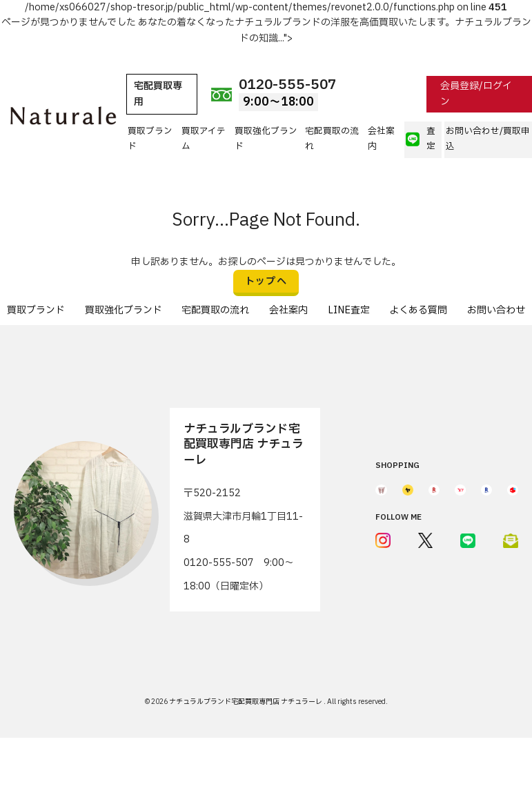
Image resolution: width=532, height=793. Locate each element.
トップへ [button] (266, 281)
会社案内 (381, 139)
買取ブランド (150, 139)
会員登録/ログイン (476, 94)
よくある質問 (418, 310)
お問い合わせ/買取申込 (488, 139)
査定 (421, 139)
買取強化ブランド (266, 139)
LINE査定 (349, 310)
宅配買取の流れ (332, 139)
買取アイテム (204, 139)
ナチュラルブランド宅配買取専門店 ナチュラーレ (246, 702)
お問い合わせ (496, 310)
